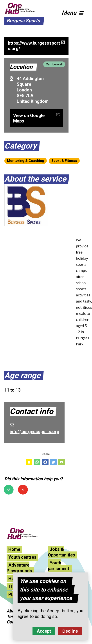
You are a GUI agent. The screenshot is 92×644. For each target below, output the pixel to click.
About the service (35, 179)
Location (21, 67)
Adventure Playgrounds (19, 568)
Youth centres (22, 557)
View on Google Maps (29, 118)
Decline (70, 631)
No (23, 490)
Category (20, 146)
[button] (75, 12)
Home (14, 549)
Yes (9, 490)
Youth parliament (59, 566)
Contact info (31, 411)
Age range (22, 375)
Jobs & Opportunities (61, 552)
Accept (44, 631)
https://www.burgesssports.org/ (34, 46)
